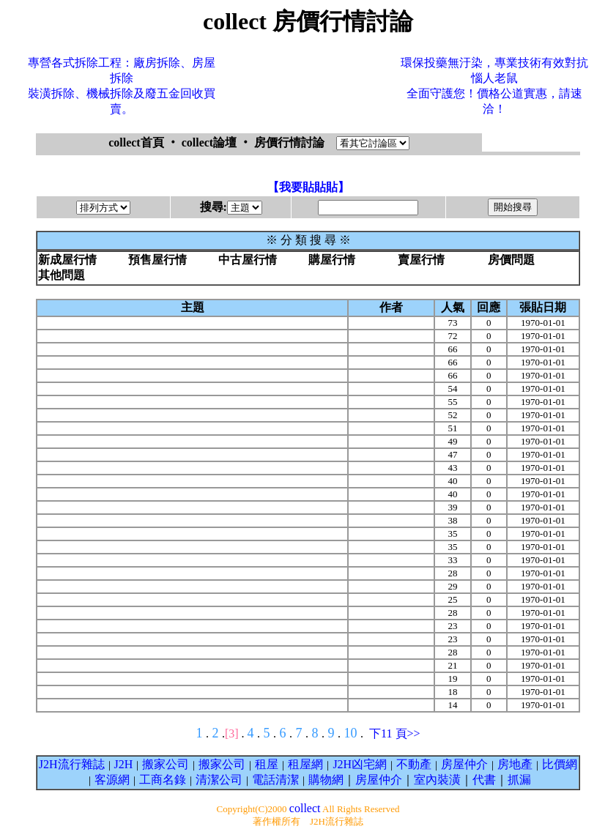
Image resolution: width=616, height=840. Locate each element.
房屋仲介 (464, 764)
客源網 (112, 780)
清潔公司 (219, 780)
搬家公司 (166, 764)
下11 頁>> (394, 733)
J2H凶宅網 (360, 764)
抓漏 (519, 780)
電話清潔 (275, 780)
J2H (124, 764)
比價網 (560, 764)
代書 (484, 780)
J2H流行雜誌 (72, 764)
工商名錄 (163, 780)
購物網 (326, 780)
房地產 (515, 764)
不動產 (414, 764)
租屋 (267, 764)
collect (305, 808)
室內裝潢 (437, 780)
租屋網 (305, 764)
